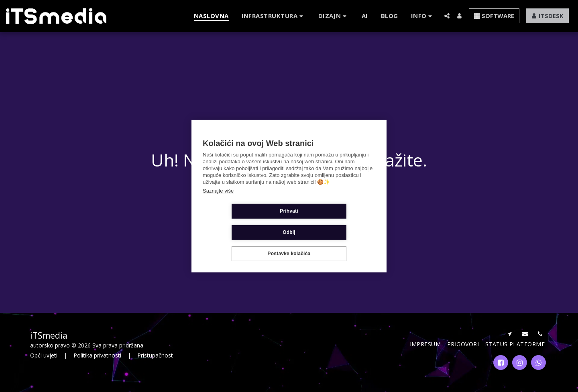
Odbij (337, 222)
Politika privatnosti (97, 355)
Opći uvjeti (44, 355)
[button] (274, 16)
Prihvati (241, 222)
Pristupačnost (155, 355)
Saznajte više (218, 201)
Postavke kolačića (289, 243)
